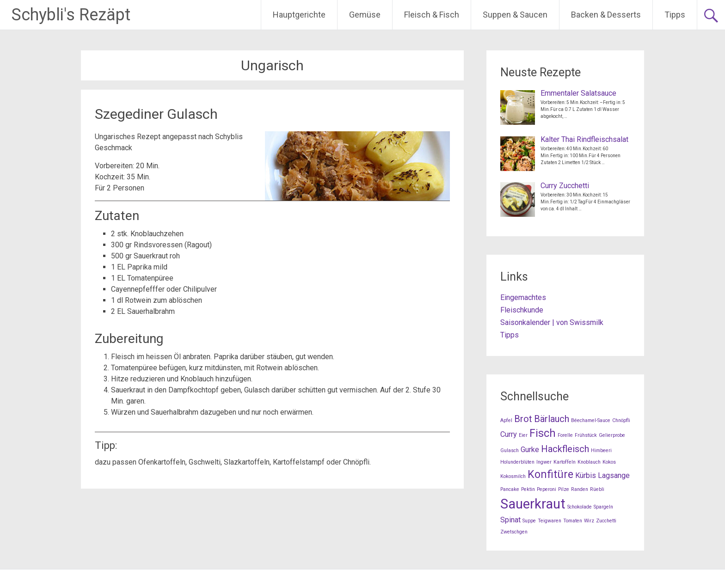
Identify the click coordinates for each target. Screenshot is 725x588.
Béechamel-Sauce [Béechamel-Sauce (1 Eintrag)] (591, 420)
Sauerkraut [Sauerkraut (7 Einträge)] (533, 504)
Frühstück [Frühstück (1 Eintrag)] (586, 435)
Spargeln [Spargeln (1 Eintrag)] (603, 507)
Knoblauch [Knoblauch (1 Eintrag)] (589, 462)
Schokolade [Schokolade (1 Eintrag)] (580, 507)
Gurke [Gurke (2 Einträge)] (530, 450)
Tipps (675, 15)
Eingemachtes (523, 297)
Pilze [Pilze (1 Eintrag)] (564, 489)
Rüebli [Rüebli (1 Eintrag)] (597, 489)
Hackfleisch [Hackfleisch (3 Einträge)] (565, 449)
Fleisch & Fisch (432, 15)
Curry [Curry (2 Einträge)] (509, 434)
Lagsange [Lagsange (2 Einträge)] (614, 475)
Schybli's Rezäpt (71, 15)
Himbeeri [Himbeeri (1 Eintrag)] (601, 450)
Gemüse (365, 15)
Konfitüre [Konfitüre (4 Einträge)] (550, 475)
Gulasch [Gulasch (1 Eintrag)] (510, 450)
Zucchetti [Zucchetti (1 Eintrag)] (606, 521)
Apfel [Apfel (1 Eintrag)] (506, 420)
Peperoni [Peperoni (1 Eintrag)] (547, 489)
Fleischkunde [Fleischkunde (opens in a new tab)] (522, 310)
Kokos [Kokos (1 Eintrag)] (609, 462)
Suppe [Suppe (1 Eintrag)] (529, 521)
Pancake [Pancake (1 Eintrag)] (510, 489)
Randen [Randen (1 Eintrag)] (580, 489)
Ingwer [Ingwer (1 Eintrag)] (544, 462)
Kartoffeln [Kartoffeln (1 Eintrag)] (565, 462)
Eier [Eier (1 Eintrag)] (523, 435)
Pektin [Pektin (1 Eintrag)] (528, 489)
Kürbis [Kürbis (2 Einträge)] (586, 475)
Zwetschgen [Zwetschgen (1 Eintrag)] (514, 532)
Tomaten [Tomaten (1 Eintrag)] (573, 521)
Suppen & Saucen (515, 15)
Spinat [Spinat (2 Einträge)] (510, 520)
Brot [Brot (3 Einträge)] (523, 419)
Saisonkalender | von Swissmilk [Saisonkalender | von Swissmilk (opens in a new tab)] (552, 322)
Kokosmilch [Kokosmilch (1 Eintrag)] (513, 476)
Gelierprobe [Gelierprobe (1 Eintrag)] (612, 435)
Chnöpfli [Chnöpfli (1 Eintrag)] (621, 420)
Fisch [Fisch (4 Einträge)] (543, 433)
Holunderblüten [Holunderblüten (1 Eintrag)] (517, 462)
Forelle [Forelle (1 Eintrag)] (565, 435)
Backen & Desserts (606, 15)
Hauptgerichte (299, 15)
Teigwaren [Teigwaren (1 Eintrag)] (550, 521)
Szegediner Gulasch (156, 114)
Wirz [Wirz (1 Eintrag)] (589, 521)
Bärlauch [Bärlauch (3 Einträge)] (552, 419)
